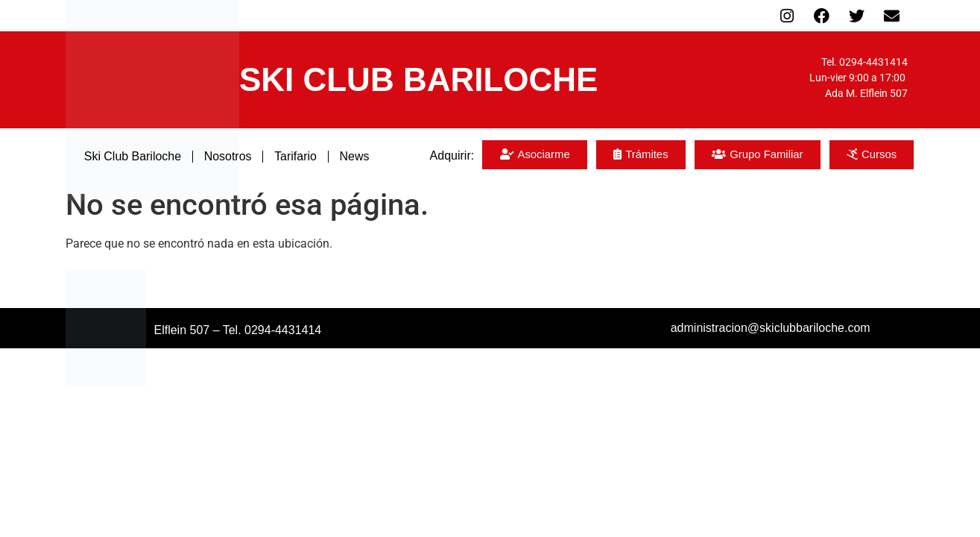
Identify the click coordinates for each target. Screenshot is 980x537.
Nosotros (227, 156)
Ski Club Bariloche (132, 156)
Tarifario (296, 156)
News (355, 156)
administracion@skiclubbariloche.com (771, 328)
